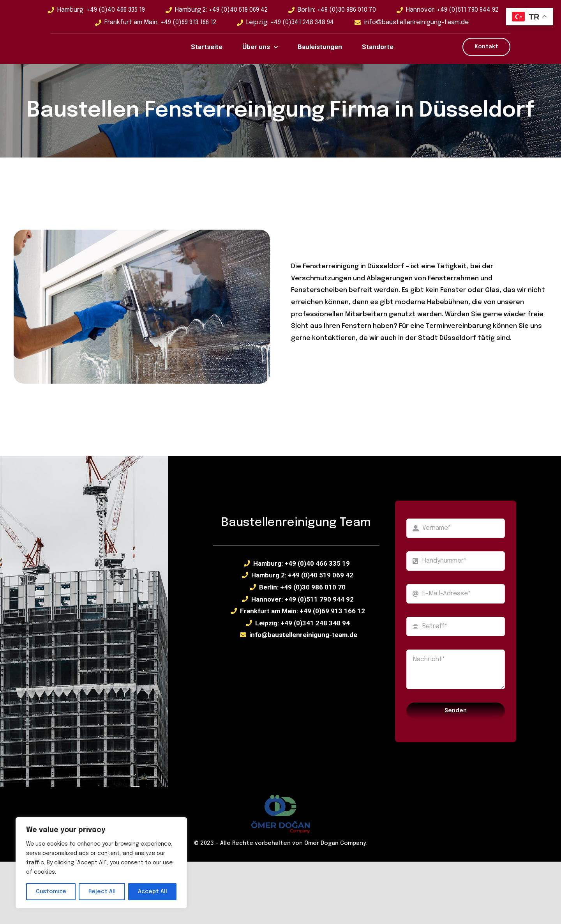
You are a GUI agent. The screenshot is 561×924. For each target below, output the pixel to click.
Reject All (102, 892)
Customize (51, 892)
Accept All (153, 892)
